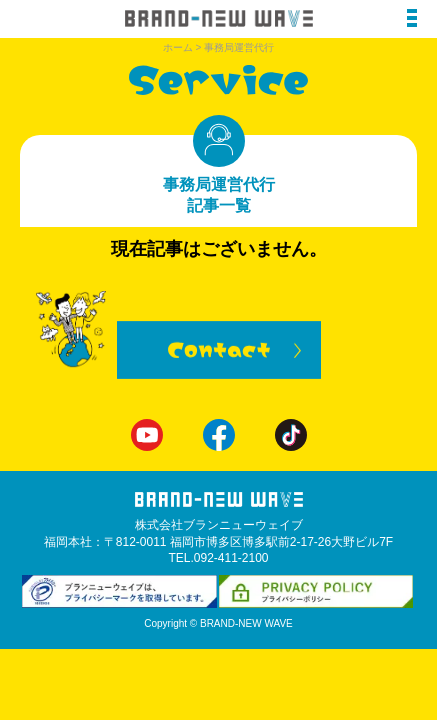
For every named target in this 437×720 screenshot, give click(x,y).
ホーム (178, 47)
